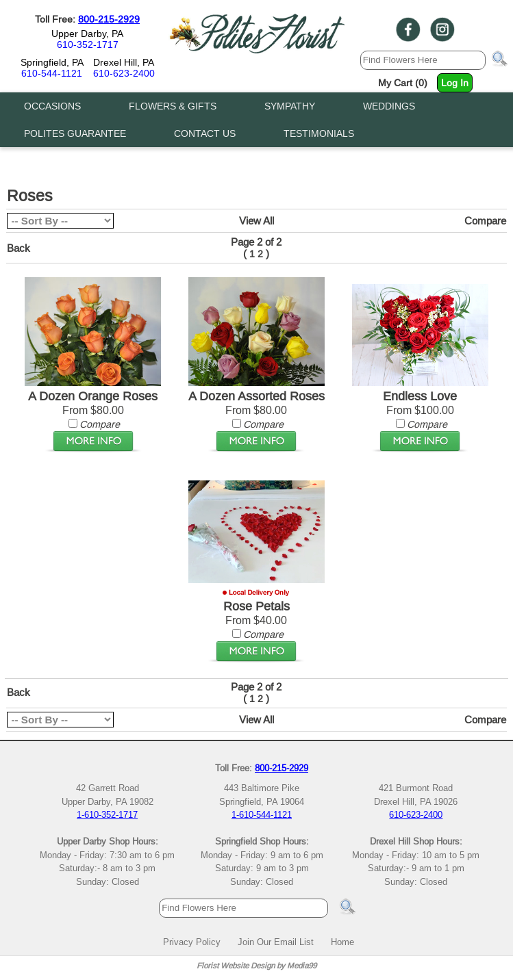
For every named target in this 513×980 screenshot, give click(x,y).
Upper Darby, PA (87, 34)
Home (342, 942)
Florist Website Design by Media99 (256, 965)
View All (256, 221)
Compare (485, 221)
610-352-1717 (88, 44)
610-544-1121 (52, 73)
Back (18, 248)
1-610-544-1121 (262, 814)
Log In (455, 83)
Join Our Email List (276, 942)
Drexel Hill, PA (124, 62)
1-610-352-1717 (107, 814)
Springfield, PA (52, 62)
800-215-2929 (109, 19)
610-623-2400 (124, 73)
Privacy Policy (192, 942)
